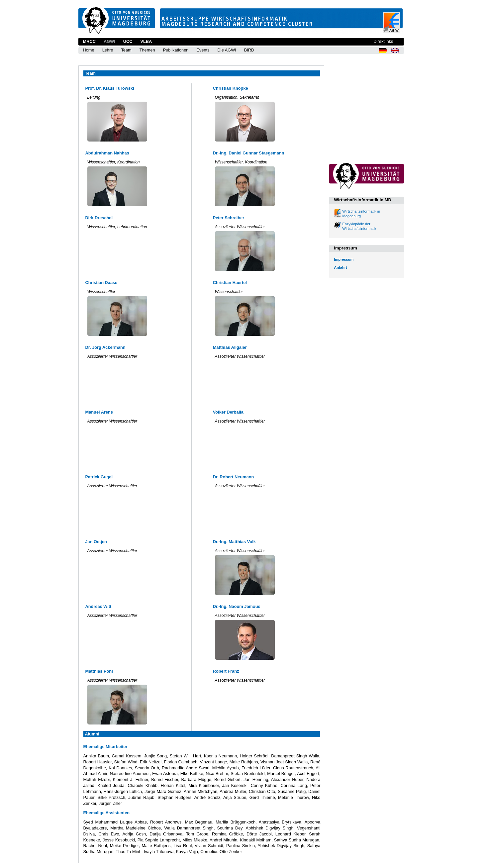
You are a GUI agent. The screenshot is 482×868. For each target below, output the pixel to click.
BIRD (249, 50)
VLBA (146, 41)
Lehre (108, 50)
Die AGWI (227, 50)
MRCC (89, 41)
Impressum (344, 259)
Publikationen (176, 50)
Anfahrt (341, 267)
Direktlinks (383, 41)
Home (89, 50)
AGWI (109, 41)
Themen (147, 50)
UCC (128, 41)
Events (203, 50)
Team (126, 50)
